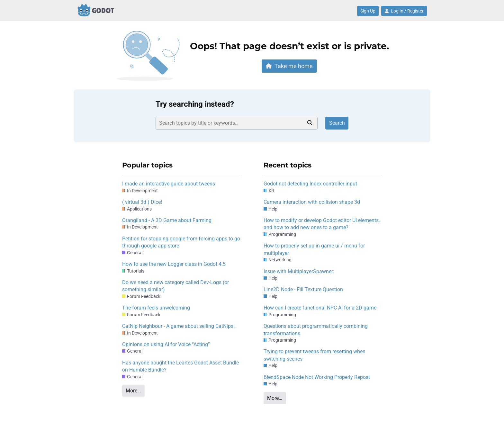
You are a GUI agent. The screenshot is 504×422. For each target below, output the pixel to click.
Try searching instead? (195, 104)
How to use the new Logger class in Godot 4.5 (174, 264)
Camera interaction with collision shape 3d (312, 202)
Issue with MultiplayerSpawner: (299, 271)
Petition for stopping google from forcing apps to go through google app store (181, 242)
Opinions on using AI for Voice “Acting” (166, 344)
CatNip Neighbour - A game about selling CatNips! (178, 326)
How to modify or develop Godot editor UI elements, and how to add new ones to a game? (322, 224)
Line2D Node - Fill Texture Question (303, 289)
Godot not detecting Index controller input (310, 184)
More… (133, 391)
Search (337, 123)
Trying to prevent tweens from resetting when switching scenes (315, 355)
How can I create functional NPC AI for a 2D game (320, 308)
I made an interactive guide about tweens (169, 184)
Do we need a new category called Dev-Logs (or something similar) (175, 286)
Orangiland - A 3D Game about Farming (167, 220)
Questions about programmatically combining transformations (316, 330)
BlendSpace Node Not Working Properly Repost (317, 377)
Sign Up (368, 11)
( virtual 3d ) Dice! (142, 202)
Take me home (289, 66)
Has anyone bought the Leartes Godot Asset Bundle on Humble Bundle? (180, 366)
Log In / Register (404, 11)
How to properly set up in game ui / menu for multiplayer (314, 249)
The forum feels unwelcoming (156, 308)
